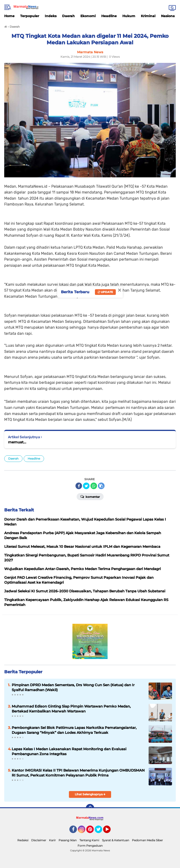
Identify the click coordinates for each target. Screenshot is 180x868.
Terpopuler (30, 16)
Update (105, 292)
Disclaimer (39, 840)
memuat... (17, 442)
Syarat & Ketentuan (116, 840)
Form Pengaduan (90, 846)
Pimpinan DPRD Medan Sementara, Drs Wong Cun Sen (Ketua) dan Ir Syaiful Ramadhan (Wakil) (73, 687)
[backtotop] (90, 808)
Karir (52, 840)
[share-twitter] (86, 486)
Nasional (168, 16)
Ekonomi (88, 16)
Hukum (129, 16)
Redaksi (23, 840)
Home (9, 16)
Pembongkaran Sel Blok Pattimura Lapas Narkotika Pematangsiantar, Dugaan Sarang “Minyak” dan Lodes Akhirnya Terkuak (74, 730)
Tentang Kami (89, 840)
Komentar (90, 496)
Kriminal (148, 16)
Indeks (51, 16)
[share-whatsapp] (94, 486)
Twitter (101, 831)
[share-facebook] (79, 486)
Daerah (68, 16)
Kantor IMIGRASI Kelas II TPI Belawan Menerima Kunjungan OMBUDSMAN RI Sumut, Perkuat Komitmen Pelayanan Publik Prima (78, 773)
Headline (109, 16)
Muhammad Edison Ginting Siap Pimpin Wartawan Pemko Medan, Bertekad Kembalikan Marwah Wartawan (71, 709)
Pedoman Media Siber (147, 840)
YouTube (110, 831)
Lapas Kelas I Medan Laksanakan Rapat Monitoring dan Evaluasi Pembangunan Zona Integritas (69, 751)
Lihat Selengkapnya (90, 794)
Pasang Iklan (68, 840)
